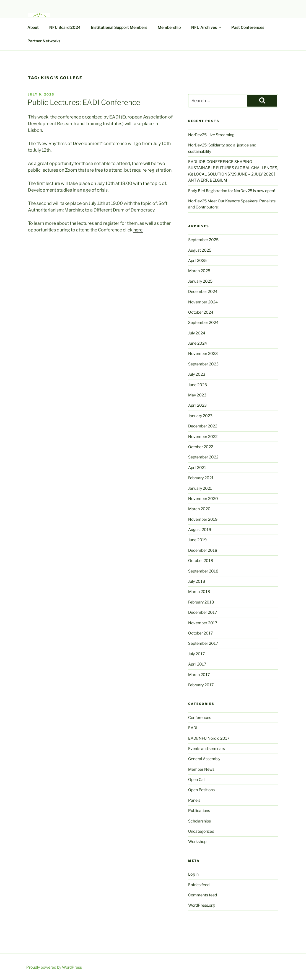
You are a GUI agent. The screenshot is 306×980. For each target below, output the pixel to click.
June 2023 (198, 385)
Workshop (197, 841)
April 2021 (197, 467)
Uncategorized (201, 831)
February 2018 (201, 602)
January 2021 (200, 488)
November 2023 (203, 353)
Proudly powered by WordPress (54, 967)
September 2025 (203, 240)
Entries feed (199, 885)
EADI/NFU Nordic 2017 (209, 738)
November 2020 (203, 498)
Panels (194, 800)
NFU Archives (207, 27)
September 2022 (203, 457)
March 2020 (199, 509)
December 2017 (203, 612)
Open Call (197, 779)
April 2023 (197, 405)
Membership (169, 27)
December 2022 (203, 426)
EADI (193, 728)
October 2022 (201, 447)
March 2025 (199, 271)
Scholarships (199, 821)
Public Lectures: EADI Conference (84, 102)
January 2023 (200, 416)
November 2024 (203, 302)
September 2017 (203, 643)
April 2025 (197, 260)
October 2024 (201, 312)
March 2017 (199, 675)
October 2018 (201, 560)
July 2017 (196, 654)
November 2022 (203, 436)
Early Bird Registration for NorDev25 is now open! (231, 191)
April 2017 (197, 664)
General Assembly (204, 759)
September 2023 (203, 364)
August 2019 (200, 529)
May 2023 (197, 395)
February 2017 (201, 685)
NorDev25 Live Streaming (211, 135)
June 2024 (198, 343)
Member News (201, 769)
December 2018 (203, 550)
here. (138, 230)
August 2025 (200, 250)
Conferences (200, 717)
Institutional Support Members (119, 27)
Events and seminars (207, 748)
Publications (199, 810)
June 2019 (197, 540)
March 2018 (199, 591)
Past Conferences (248, 27)
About (33, 27)
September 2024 (203, 322)
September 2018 (203, 571)
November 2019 (203, 519)
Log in (193, 874)
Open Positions (201, 790)
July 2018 (197, 581)
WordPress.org (201, 905)
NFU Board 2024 (65, 27)
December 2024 (203, 291)
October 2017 (200, 633)
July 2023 (197, 374)
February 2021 (201, 478)
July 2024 (197, 333)
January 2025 (200, 281)
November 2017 (203, 623)
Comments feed (203, 895)
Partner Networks (44, 41)
